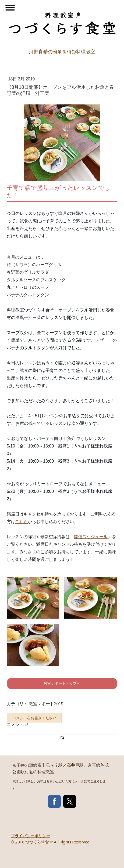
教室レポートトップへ (62, 683)
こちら (21, 522)
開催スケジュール (91, 537)
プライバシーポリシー (30, 836)
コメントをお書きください (34, 718)
